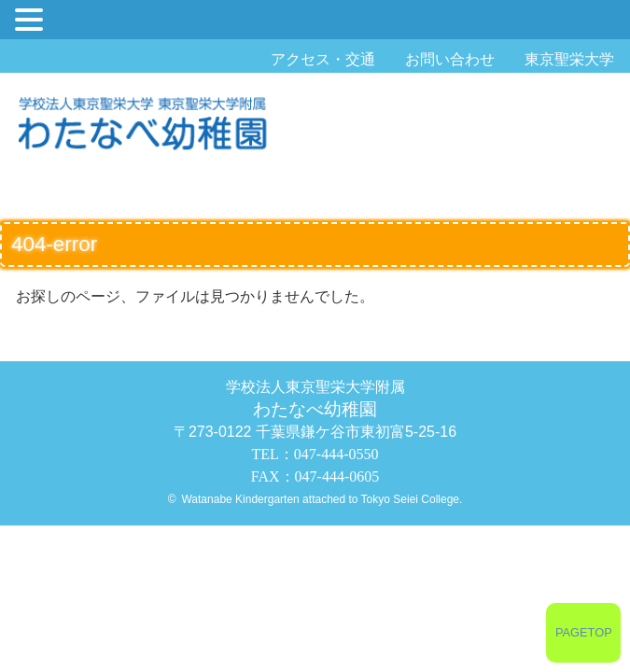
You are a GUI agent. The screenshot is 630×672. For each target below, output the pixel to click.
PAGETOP (584, 632)
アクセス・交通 (323, 59)
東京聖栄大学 (569, 59)
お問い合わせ (450, 59)
